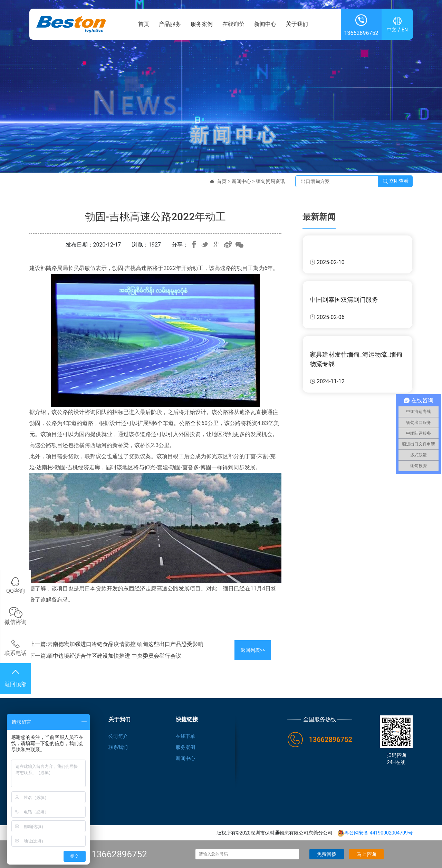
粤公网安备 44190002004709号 (375, 833)
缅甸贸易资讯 (270, 181)
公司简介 (118, 736)
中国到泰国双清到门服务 (344, 300)
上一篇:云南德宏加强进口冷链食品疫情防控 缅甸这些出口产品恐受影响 (116, 644)
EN (405, 30)
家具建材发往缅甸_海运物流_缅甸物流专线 (356, 359)
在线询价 (233, 24)
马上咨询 (366, 854)
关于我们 (297, 24)
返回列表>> (253, 650)
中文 (392, 30)
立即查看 (395, 181)
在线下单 (185, 736)
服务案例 (202, 24)
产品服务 (170, 24)
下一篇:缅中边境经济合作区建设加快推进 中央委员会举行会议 (105, 656)
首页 (144, 24)
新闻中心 (265, 24)
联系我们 (118, 747)
